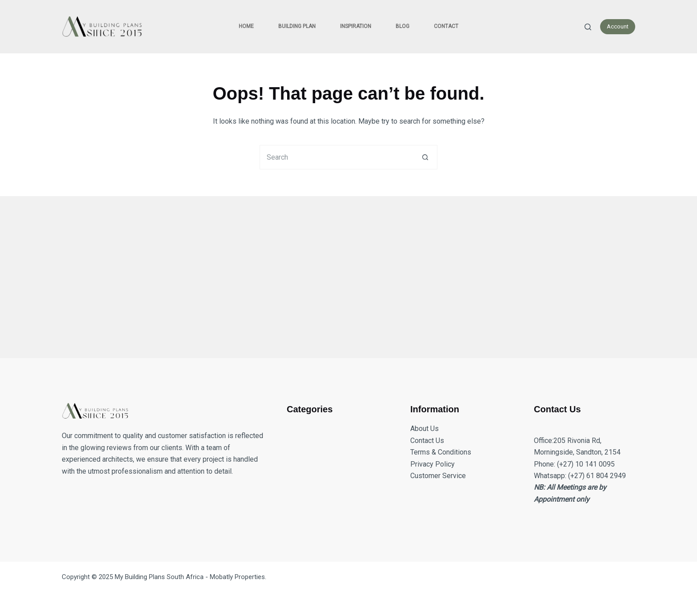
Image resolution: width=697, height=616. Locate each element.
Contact (446, 26)
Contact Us (427, 441)
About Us (425, 429)
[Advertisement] (328, 272)
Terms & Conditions (441, 452)
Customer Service (438, 476)
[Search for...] (336, 157)
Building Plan (297, 26)
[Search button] (425, 157)
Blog (403, 26)
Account (618, 26)
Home (246, 26)
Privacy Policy (433, 464)
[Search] (588, 27)
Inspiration (356, 26)
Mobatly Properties (237, 577)
